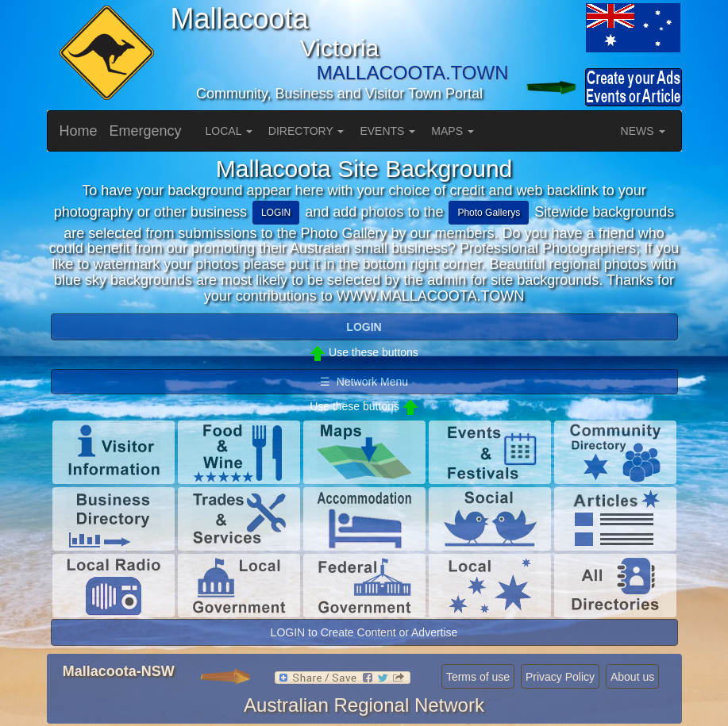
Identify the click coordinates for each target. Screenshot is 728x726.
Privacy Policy (560, 677)
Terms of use (478, 677)
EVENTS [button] (387, 131)
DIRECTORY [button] (306, 131)
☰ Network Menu (364, 382)
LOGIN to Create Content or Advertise (364, 632)
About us (632, 677)
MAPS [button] (453, 131)
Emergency (146, 131)
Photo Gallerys (489, 213)
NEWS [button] (643, 131)
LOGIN (276, 213)
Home (79, 131)
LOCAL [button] (229, 131)
